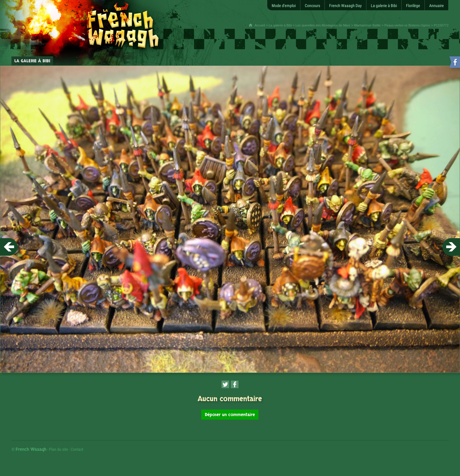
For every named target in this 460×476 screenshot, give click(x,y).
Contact (77, 449)
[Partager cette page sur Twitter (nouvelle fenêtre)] (225, 384)
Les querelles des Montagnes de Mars (323, 25)
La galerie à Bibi (280, 25)
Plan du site (59, 449)
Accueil (260, 25)
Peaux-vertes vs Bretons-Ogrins (407, 25)
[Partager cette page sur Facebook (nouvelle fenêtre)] (235, 384)
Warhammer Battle (367, 25)
